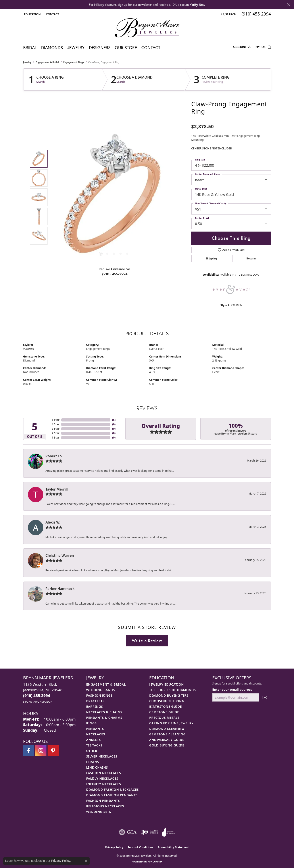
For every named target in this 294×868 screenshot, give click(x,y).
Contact (151, 47)
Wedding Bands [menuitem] (101, 690)
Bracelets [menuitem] (95, 701)
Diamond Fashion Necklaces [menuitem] (113, 790)
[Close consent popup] (86, 861)
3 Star (56, 429)
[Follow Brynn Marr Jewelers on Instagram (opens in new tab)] (41, 751)
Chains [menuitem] (93, 762)
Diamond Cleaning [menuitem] (167, 729)
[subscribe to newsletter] (265, 697)
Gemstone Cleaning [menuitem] (168, 734)
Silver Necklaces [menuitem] (102, 756)
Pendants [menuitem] (95, 729)
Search (40, 82)
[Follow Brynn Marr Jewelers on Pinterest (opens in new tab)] (53, 751)
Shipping (211, 258)
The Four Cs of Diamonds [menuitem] (173, 690)
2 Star (56, 433)
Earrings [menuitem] (95, 707)
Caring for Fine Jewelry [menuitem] (172, 723)
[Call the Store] (37, 696)
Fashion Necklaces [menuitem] (104, 773)
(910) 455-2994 (115, 274)
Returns (252, 258)
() (114, 420)
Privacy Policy (114, 847)
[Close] (289, 5)
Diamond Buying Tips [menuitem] (169, 695)
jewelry (27, 62)
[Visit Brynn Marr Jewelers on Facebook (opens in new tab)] (29, 751)
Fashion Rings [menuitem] (99, 695)
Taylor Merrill (57, 489)
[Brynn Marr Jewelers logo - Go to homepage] (147, 28)
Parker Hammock (60, 589)
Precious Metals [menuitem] (164, 718)
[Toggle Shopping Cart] (263, 47)
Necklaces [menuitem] (96, 734)
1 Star (56, 438)
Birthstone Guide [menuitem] (166, 707)
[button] (32, 14)
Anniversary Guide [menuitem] (167, 740)
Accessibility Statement (173, 847)
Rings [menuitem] (91, 723)
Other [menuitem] (92, 751)
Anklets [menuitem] (94, 740)
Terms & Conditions (140, 847)
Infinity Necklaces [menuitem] (104, 784)
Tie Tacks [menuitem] (94, 745)
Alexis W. (53, 522)
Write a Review (147, 641)
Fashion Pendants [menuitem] (103, 801)
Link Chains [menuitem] (97, 767)
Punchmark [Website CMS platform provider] (155, 862)
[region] (114, 197)
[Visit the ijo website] (149, 832)
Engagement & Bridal (47, 62)
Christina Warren (60, 555)
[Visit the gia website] (128, 832)
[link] (52, 14)
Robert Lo (54, 456)
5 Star (56, 420)
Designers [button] (100, 47)
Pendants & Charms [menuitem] (104, 718)
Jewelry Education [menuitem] (167, 684)
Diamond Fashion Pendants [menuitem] (112, 795)
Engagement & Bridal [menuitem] (106, 684)
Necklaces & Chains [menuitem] (104, 712)
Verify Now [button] (198, 5)
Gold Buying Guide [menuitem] (167, 745)
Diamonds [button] (52, 47)
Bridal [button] (30, 47)
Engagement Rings (74, 62)
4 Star (56, 424)
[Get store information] (38, 702)
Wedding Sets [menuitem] (99, 812)
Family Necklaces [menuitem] (102, 778)
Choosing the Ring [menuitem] (167, 701)
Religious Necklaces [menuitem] (105, 806)
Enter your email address (232, 689)
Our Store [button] (126, 47)
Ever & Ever (157, 349)
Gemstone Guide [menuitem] (164, 712)
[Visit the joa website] (169, 832)
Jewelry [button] (76, 47)
